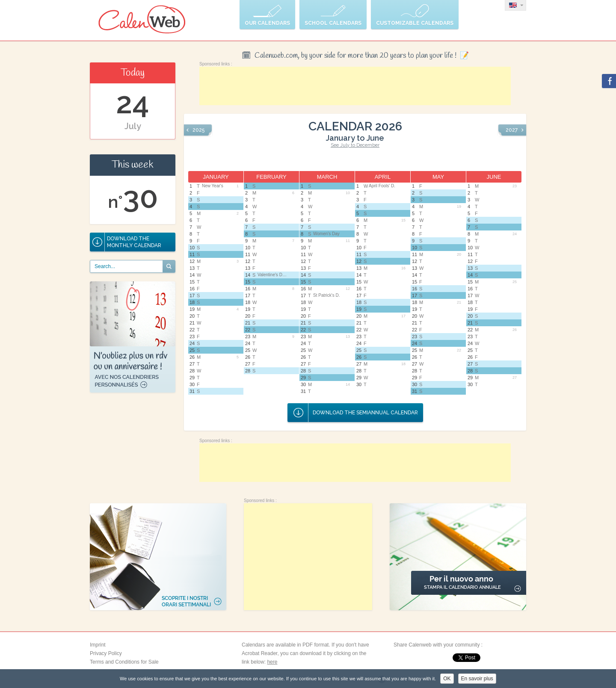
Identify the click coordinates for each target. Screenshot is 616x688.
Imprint (98, 645)
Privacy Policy (106, 653)
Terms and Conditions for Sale (124, 662)
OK (447, 679)
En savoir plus (477, 679)
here (272, 662)
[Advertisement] (355, 86)
